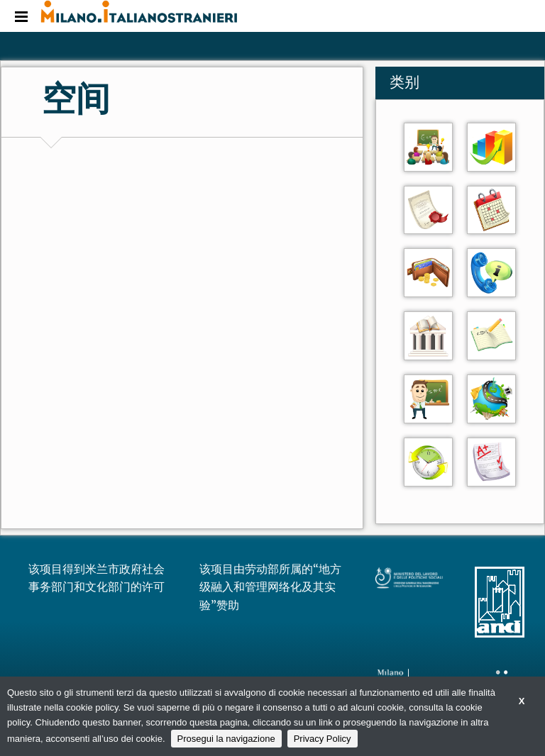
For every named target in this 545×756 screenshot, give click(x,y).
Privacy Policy (323, 739)
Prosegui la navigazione (226, 739)
